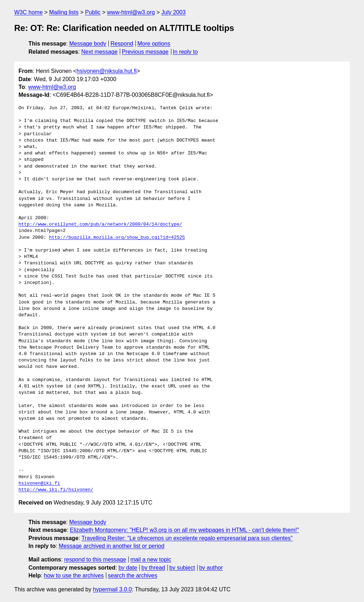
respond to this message (95, 559)
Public (93, 12)
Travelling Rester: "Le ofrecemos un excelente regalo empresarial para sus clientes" (187, 538)
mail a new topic (151, 559)
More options (154, 44)
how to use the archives (74, 575)
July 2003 (174, 12)
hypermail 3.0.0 (112, 589)
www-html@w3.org (131, 12)
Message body (88, 44)
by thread (153, 568)
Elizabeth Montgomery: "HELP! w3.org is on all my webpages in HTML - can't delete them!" (184, 530)
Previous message (145, 52)
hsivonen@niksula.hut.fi (106, 71)
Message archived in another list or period (111, 546)
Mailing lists (64, 12)
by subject (182, 568)
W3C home (28, 12)
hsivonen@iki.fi (39, 484)
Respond (122, 44)
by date (128, 568)
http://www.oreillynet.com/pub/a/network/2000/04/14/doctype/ (100, 225)
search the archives (133, 575)
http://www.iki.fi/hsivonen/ (56, 490)
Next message (100, 52)
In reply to (185, 52)
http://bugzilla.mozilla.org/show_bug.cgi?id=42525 (117, 238)
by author (211, 568)
